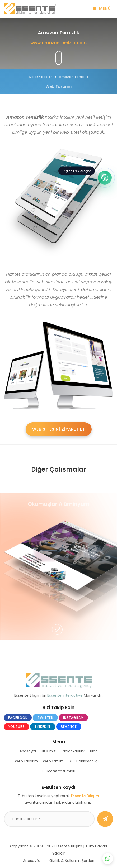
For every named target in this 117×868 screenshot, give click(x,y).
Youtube (16, 727)
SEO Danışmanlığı (84, 761)
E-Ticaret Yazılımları (58, 771)
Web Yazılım (53, 761)
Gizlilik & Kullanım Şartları (72, 861)
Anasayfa (28, 751)
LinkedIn (43, 727)
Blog (94, 751)
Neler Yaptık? (74, 751)
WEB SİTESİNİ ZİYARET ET (59, 429)
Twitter (45, 718)
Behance (69, 727)
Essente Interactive (65, 695)
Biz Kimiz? (49, 751)
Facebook (18, 718)
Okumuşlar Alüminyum (59, 504)
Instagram (73, 718)
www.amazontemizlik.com (58, 43)
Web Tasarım (26, 761)
